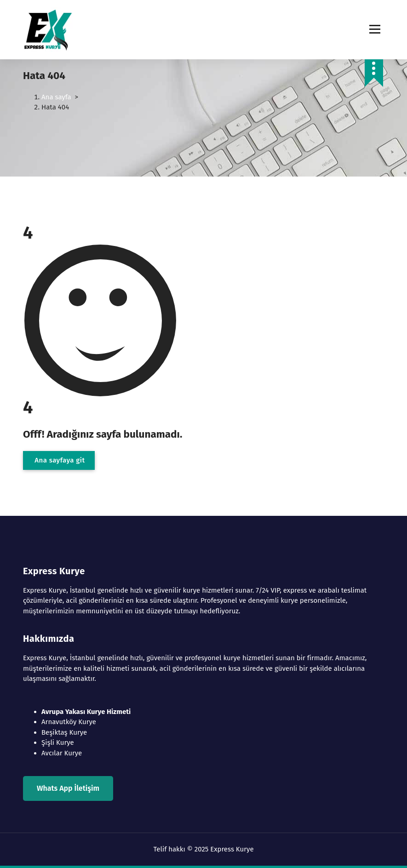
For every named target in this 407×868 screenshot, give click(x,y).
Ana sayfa (56, 97)
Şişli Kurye (58, 742)
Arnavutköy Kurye (69, 722)
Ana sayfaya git (59, 460)
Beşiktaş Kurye (64, 732)
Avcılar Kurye (62, 753)
